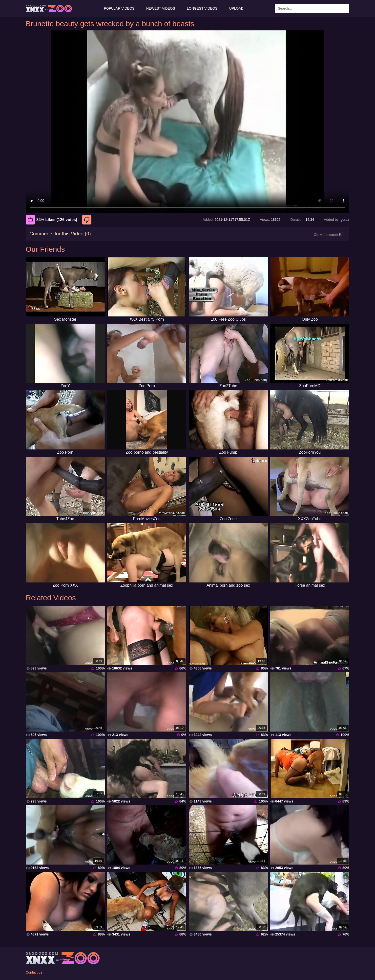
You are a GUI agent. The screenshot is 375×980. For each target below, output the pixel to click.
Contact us (34, 972)
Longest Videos (202, 8)
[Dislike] (87, 220)
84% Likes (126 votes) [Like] (51, 220)
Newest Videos (161, 8)
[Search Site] (345, 8)
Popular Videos (119, 8)
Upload (236, 8)
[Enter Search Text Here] (312, 8)
